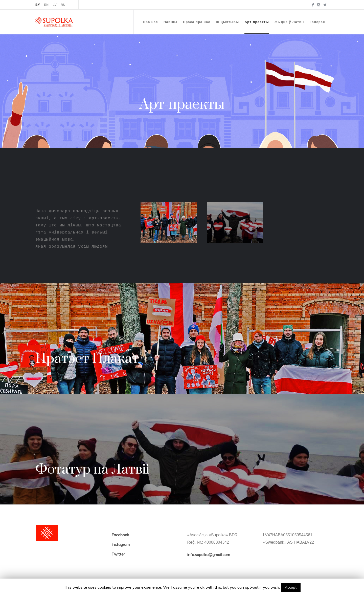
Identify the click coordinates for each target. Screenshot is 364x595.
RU (63, 5)
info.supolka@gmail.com (209, 555)
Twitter (118, 554)
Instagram (121, 544)
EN (46, 5)
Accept (291, 587)
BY (38, 5)
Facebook (120, 535)
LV (55, 5)
